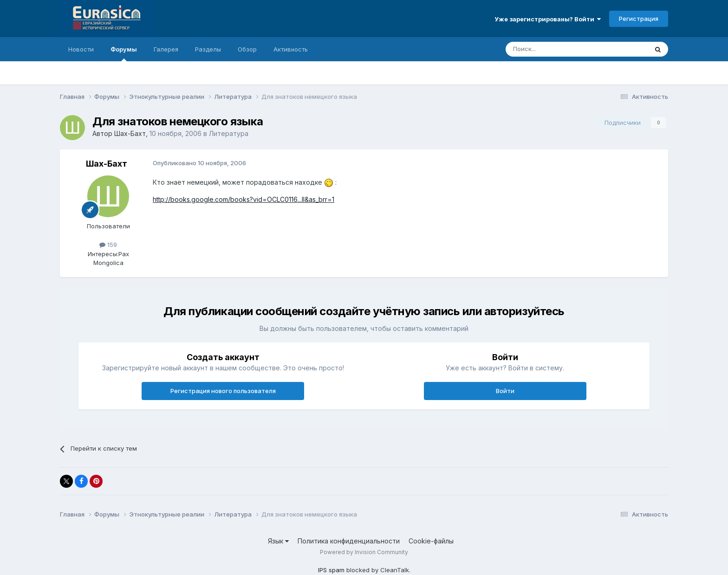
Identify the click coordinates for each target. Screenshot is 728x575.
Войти (505, 391)
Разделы (208, 49)
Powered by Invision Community (364, 552)
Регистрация (639, 19)
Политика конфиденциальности (349, 541)
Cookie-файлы (431, 541)
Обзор (247, 49)
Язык (278, 541)
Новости (81, 49)
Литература (229, 133)
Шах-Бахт (130, 133)
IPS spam (331, 570)
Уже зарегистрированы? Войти (548, 19)
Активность (291, 49)
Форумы (124, 53)
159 (108, 245)
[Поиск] (555, 49)
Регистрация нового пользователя (223, 391)
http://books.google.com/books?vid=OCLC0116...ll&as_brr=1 (244, 199)
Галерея (166, 49)
